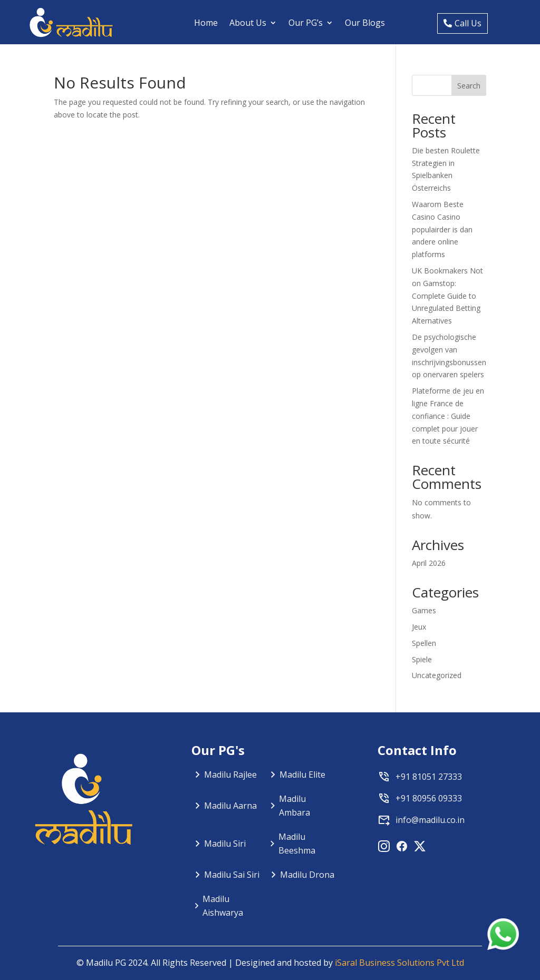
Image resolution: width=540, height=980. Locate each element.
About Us (248, 23)
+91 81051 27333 (429, 777)
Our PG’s (306, 23)
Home (206, 23)
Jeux (419, 627)
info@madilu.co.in (430, 820)
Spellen (424, 643)
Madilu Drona (307, 875)
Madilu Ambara (295, 806)
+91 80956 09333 (429, 798)
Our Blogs (365, 23)
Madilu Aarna (230, 806)
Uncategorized (437, 675)
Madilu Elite (302, 775)
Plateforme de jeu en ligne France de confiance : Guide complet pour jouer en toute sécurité (448, 416)
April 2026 (429, 563)
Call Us (468, 23)
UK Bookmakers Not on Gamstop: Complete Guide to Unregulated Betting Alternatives (447, 296)
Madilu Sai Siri (232, 875)
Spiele (422, 659)
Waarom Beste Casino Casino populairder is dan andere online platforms (442, 229)
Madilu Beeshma (297, 844)
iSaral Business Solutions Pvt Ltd (399, 963)
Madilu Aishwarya (223, 906)
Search (469, 86)
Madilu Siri (225, 844)
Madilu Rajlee (230, 775)
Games (424, 610)
